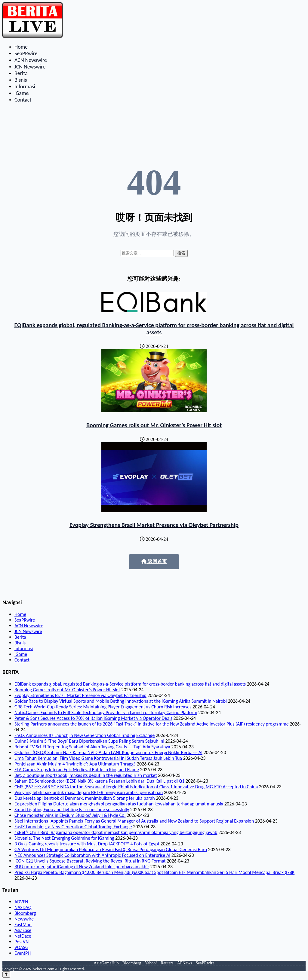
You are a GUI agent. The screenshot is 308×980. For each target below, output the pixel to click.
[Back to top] (6, 974)
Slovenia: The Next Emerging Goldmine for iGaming (64, 838)
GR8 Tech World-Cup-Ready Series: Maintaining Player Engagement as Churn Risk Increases (103, 707)
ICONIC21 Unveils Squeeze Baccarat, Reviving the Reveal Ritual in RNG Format (90, 861)
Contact (23, 100)
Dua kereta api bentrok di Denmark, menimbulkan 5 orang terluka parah (85, 798)
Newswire (24, 919)
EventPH (23, 953)
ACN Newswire (31, 60)
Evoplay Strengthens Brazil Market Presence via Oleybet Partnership (154, 525)
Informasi (25, 87)
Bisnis (21, 80)
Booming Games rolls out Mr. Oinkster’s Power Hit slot (154, 425)
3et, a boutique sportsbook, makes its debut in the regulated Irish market (86, 775)
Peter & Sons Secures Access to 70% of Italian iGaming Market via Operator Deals (93, 718)
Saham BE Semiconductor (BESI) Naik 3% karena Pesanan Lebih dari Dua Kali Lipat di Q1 (99, 781)
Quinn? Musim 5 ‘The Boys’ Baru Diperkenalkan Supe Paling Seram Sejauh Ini (89, 741)
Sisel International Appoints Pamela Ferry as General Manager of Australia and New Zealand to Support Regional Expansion (134, 821)
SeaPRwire (26, 53)
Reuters (167, 963)
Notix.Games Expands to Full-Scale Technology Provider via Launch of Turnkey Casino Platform (106, 712)
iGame (22, 93)
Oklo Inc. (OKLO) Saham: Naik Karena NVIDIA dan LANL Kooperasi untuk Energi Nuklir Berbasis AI (108, 752)
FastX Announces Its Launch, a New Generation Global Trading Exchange (85, 735)
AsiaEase (23, 930)
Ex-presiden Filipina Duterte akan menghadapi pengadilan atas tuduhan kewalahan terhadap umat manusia (119, 804)
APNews (185, 963)
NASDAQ (23, 907)
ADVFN (21, 902)
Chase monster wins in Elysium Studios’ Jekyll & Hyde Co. (70, 815)
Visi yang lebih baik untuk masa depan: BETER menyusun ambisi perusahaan (89, 792)
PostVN (22, 942)
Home (21, 47)
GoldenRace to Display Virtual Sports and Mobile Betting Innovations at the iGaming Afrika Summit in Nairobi (121, 701)
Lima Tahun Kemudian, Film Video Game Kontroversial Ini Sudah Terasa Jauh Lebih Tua (98, 758)
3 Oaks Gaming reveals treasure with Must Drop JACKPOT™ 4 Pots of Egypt (87, 844)
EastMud (23, 925)
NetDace (23, 936)
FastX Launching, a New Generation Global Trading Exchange (73, 827)
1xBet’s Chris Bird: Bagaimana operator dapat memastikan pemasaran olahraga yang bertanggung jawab (116, 832)
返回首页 (154, 561)
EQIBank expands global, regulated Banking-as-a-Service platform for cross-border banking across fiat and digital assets (154, 329)
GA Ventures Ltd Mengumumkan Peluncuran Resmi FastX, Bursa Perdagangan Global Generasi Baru (111, 849)
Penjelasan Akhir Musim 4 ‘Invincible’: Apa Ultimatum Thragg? (75, 764)
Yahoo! (151, 963)
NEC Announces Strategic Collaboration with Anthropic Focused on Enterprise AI (92, 855)
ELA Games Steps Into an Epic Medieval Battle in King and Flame (77, 770)
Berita (21, 73)
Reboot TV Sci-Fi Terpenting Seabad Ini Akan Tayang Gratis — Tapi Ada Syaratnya (92, 747)
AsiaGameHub (106, 963)
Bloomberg (25, 913)
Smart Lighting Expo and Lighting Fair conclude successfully (72, 810)
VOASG (21, 947)
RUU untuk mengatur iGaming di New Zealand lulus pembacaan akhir (82, 867)
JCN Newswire (30, 67)
